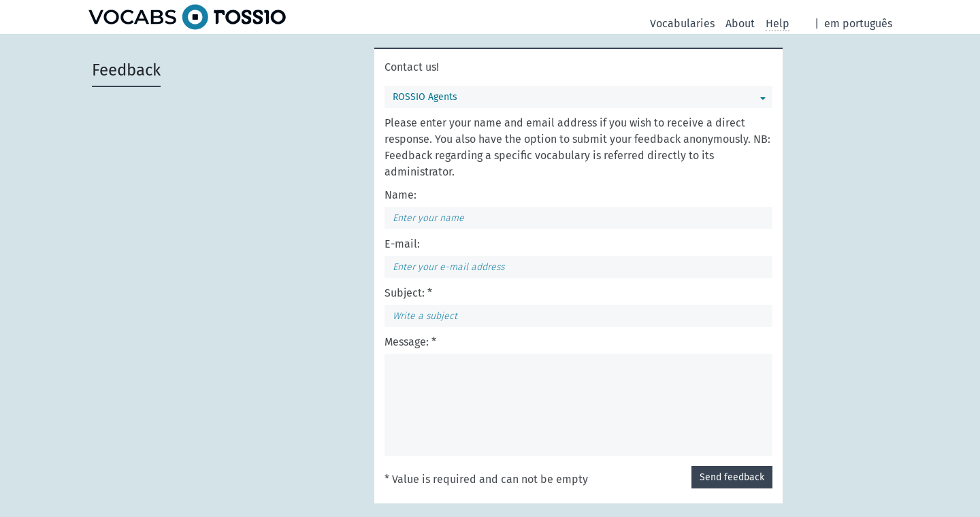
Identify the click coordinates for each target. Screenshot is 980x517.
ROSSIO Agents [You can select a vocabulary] (425, 97)
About (740, 23)
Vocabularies (682, 23)
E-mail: (402, 244)
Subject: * (408, 293)
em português (858, 23)
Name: (401, 195)
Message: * (410, 342)
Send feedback (732, 477)
